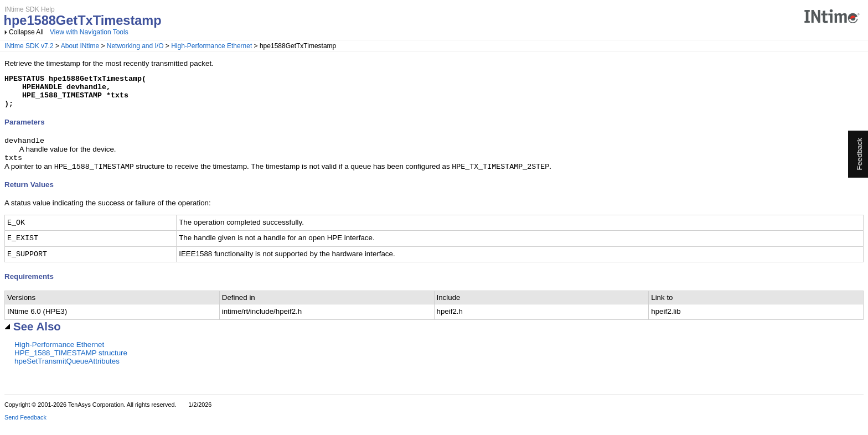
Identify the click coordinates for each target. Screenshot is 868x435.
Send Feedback (25, 427)
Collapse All (26, 32)
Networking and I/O (135, 46)
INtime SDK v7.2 (29, 46)
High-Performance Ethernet (211, 46)
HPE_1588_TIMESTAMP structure (71, 363)
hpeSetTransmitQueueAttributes (67, 371)
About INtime (80, 46)
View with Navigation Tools (89, 32)
